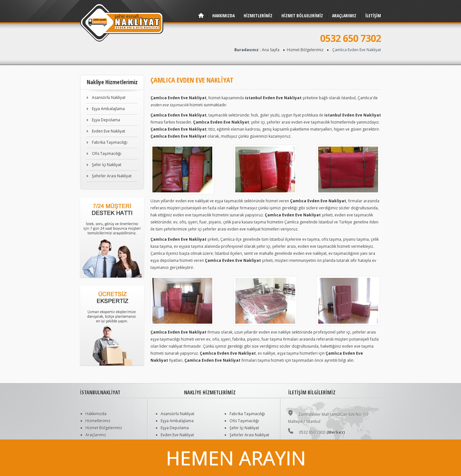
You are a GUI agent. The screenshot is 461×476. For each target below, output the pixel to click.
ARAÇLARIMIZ (344, 16)
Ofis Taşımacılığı (107, 153)
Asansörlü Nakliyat (109, 97)
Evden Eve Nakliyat (109, 131)
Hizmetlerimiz (98, 421)
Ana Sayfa (271, 50)
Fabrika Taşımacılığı (110, 142)
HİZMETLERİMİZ (258, 16)
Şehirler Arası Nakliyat (112, 176)
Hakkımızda (96, 414)
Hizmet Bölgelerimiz (305, 50)
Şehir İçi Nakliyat (107, 165)
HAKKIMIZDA (223, 16)
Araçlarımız (96, 435)
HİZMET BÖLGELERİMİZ (302, 16)
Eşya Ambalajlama (108, 109)
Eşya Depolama (106, 120)
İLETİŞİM (373, 16)
